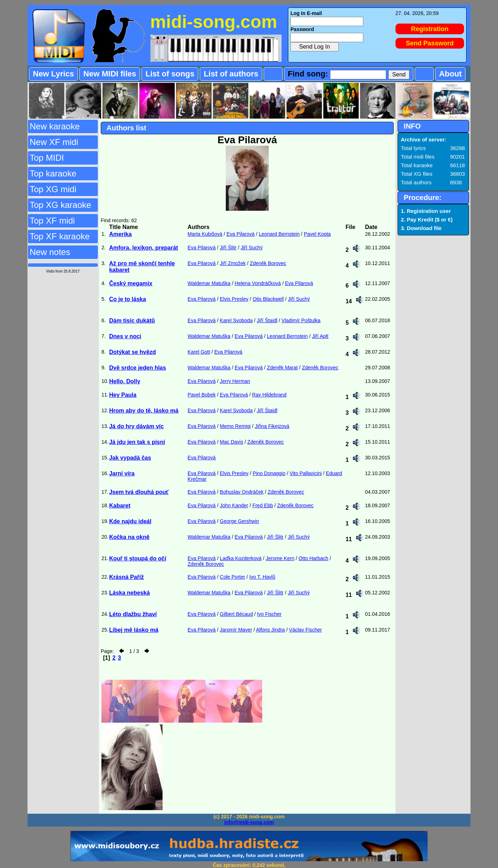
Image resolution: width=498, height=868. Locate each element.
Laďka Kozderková (241, 558)
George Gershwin (239, 521)
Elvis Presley (234, 299)
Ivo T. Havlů (262, 577)
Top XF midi (52, 221)
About (450, 74)
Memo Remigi (235, 426)
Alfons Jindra (270, 630)
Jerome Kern (280, 558)
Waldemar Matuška (209, 283)
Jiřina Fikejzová (272, 426)
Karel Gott (199, 352)
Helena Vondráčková (258, 283)
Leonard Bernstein (279, 234)
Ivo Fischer (269, 614)
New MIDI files (110, 74)
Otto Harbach (313, 558)
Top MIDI (47, 158)
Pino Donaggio (269, 473)
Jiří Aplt (320, 336)
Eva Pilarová (241, 234)
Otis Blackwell (268, 299)
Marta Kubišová (205, 234)
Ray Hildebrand (270, 395)
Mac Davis (231, 442)
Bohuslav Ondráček (241, 492)
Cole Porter (232, 577)
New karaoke (55, 126)
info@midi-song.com (249, 822)
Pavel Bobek (202, 395)
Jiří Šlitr (228, 248)
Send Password (430, 43)
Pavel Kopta (317, 234)
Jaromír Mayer (236, 630)
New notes (50, 252)
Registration (430, 29)
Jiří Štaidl (267, 320)
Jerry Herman (235, 381)
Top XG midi (53, 189)
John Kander (234, 505)
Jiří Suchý (252, 248)
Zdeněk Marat (282, 368)
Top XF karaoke (60, 236)
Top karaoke (53, 173)
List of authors (231, 74)
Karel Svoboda (236, 320)
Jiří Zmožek (233, 263)
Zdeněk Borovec (268, 263)
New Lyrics (53, 74)
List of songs (170, 74)
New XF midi (54, 142)
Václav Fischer (305, 630)
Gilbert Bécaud (236, 614)
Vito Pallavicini (306, 473)
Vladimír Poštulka (301, 320)
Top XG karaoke (60, 205)
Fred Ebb (263, 505)
